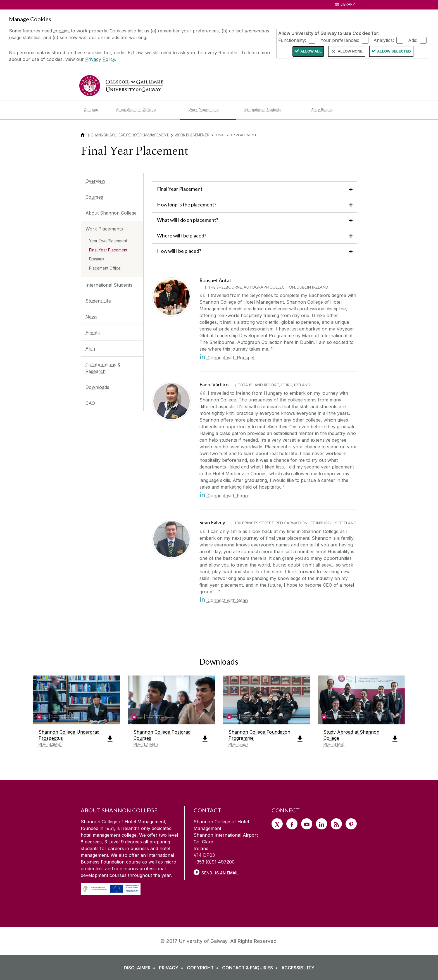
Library (348, 4)
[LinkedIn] (322, 824)
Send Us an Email (220, 873)
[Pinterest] (351, 824)
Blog (90, 349)
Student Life (98, 301)
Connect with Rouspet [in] (227, 358)
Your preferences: (340, 40)
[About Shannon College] (148, 110)
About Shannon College (111, 213)
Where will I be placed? (182, 236)
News (91, 317)
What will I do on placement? (188, 220)
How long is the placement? (187, 205)
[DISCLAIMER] (141, 968)
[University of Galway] (121, 86)
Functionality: (292, 40)
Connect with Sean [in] (224, 600)
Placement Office (105, 268)
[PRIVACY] (172, 968)
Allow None (350, 51)
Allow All (311, 51)
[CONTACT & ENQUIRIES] (251, 968)
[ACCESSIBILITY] (298, 968)
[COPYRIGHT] (204, 968)
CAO (90, 403)
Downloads (97, 387)
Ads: (413, 40)
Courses (94, 197)
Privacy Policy (100, 59)
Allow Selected (394, 51)
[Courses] (95, 110)
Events (93, 333)
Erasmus (97, 259)
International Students (109, 285)
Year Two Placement (108, 241)
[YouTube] (307, 824)
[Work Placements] (212, 110)
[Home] (83, 135)
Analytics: (384, 40)
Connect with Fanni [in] (224, 496)
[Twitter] (277, 824)
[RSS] (336, 824)
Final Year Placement (108, 250)
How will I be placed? (179, 251)
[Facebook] (292, 824)
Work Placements (192, 135)
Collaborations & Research (103, 368)
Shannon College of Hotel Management (130, 135)
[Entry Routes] (333, 110)
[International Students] (273, 110)
